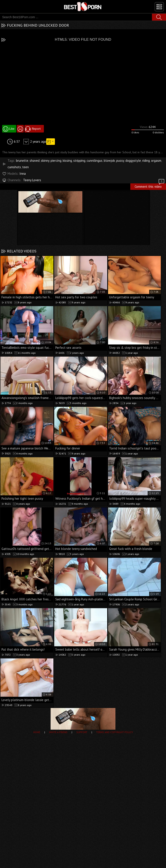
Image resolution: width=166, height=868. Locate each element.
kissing (67, 161)
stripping (79, 161)
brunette (22, 161)
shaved (35, 161)
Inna (23, 174)
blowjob (109, 161)
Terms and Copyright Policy (115, 732)
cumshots (14, 167)
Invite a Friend (58, 732)
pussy (120, 161)
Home (37, 732)
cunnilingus (95, 161)
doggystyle (133, 161)
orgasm (156, 161)
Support (82, 732)
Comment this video (150, 186)
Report (36, 129)
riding (146, 161)
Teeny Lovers (32, 180)
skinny (45, 161)
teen (26, 167)
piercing (56, 161)
